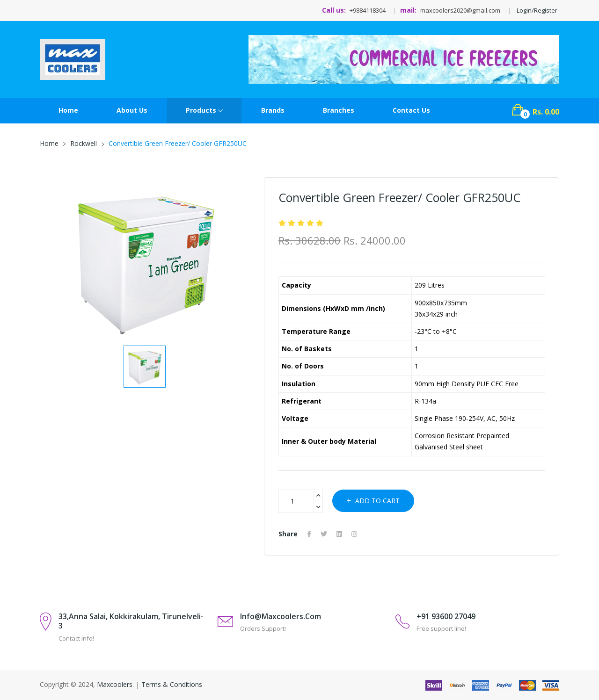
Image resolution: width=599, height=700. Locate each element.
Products (204, 111)
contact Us (411, 110)
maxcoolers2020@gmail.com (460, 10)
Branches (339, 110)
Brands (273, 110)
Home (68, 110)
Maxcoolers (115, 684)
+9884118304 (368, 10)
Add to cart (373, 501)
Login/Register (537, 10)
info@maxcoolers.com (281, 616)
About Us (132, 110)
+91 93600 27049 (446, 616)
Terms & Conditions (172, 684)
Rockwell (84, 143)
